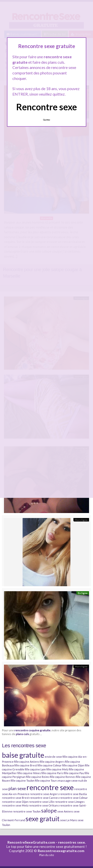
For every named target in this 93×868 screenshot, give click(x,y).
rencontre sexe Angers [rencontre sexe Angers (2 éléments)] (44, 794)
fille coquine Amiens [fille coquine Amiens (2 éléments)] (27, 762)
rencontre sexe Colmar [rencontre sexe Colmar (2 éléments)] (74, 798)
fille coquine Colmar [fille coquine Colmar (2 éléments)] (50, 765)
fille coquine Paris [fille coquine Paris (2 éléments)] (52, 773)
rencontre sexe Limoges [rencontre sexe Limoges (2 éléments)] (70, 802)
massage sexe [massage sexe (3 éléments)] (68, 781)
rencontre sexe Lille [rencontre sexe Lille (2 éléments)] (41, 802)
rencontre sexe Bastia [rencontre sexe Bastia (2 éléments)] (73, 794)
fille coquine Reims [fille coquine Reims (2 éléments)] (38, 777)
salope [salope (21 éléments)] (49, 810)
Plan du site (47, 855)
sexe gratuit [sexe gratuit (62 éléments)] (43, 819)
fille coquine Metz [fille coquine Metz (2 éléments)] (57, 769)
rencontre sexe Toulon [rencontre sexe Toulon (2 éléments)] (27, 811)
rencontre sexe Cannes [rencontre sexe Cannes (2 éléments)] (44, 798)
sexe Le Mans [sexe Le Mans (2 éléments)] (69, 820)
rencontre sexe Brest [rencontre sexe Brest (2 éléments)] (15, 798)
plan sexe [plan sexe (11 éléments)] (17, 788)
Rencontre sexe (46, 107)
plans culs (22, 734)
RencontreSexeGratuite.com (31, 842)
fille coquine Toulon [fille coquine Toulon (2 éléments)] (23, 781)
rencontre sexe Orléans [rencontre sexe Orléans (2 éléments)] (44, 805)
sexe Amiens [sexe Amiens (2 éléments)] (65, 811)
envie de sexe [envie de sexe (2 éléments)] (53, 757)
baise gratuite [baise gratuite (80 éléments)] (23, 755)
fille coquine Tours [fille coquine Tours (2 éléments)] (46, 781)
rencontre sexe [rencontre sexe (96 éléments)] (50, 787)
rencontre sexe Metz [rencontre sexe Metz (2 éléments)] (15, 805)
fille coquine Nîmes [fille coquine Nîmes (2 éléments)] (29, 773)
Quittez (46, 120)
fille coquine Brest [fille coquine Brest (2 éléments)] (26, 765)
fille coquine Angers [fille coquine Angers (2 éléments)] (52, 762)
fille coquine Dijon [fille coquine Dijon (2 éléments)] (73, 765)
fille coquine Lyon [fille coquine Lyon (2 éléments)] (35, 769)
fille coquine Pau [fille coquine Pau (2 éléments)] (74, 773)
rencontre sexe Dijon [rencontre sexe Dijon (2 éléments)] (15, 802)
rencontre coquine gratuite (32, 730)
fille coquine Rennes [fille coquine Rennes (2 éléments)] (63, 777)
